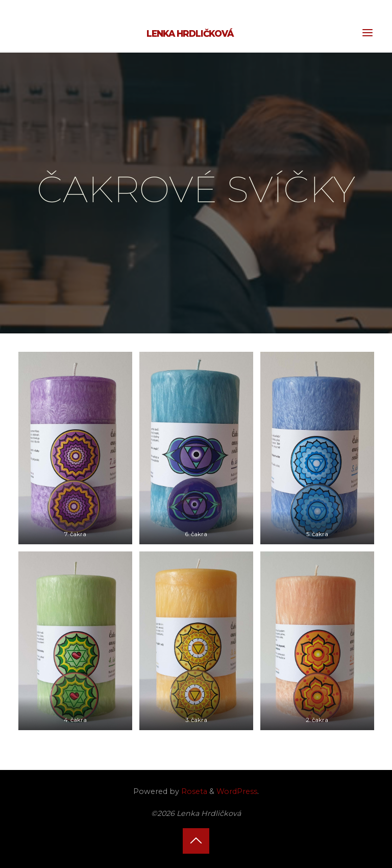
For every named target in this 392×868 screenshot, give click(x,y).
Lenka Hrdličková (190, 33)
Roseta (193, 791)
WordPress (237, 791)
